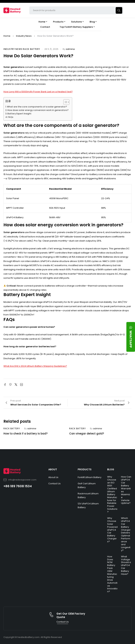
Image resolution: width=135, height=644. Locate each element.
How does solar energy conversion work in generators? (38, 110)
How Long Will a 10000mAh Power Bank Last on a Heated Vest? (38, 92)
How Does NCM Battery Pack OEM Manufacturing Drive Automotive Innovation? (112, 574)
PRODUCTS (85, 469)
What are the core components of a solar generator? (37, 107)
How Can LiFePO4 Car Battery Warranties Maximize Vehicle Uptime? (126, 490)
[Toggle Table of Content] (65, 102)
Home (7, 36)
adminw (70, 49)
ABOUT (53, 469)
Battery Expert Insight (19, 114)
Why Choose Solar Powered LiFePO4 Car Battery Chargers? (112, 530)
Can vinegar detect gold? (87, 434)
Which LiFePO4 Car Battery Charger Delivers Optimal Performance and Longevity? (126, 534)
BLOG (111, 469)
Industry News (24, 36)
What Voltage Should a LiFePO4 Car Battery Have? (126, 565)
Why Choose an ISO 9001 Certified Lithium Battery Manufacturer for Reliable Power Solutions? (112, 494)
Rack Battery (31, 49)
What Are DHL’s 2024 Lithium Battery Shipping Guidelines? (35, 366)
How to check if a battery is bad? (25, 434)
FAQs (11, 117)
